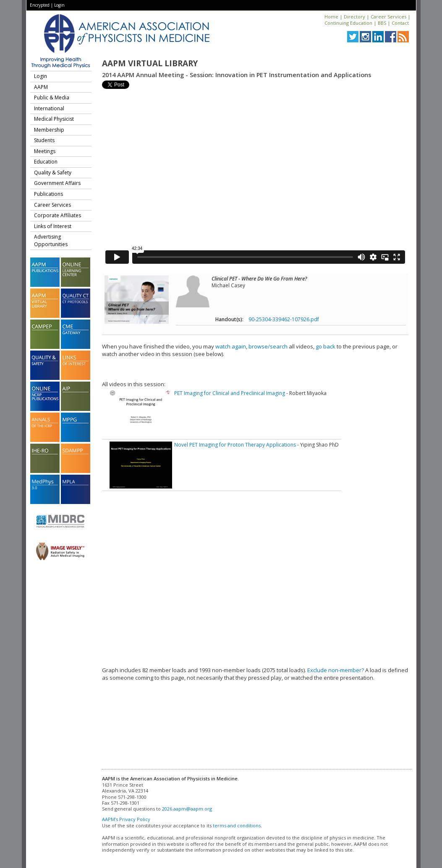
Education (46, 162)
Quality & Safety (53, 173)
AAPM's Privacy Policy (126, 819)
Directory (354, 17)
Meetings (45, 151)
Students (44, 140)
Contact (400, 23)
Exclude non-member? (336, 670)
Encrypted (40, 5)
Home (331, 17)
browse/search (268, 346)
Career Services (388, 17)
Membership (49, 130)
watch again (231, 346)
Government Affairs (57, 183)
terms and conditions (237, 825)
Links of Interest (53, 226)
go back (326, 346)
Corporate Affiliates (58, 215)
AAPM (41, 87)
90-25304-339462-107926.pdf (284, 319)
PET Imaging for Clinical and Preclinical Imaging (230, 393)
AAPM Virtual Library (150, 63)
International (49, 108)
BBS (382, 23)
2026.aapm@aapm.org (187, 809)
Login (59, 5)
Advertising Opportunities (51, 240)
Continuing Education (348, 23)
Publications (48, 194)
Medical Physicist (54, 119)
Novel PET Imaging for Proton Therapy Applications (235, 445)
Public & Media (52, 97)
